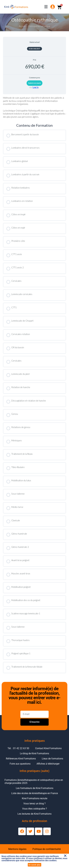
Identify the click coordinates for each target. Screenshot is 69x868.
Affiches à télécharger (48, 764)
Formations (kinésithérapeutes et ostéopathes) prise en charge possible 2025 (34, 782)
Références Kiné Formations (21, 759)
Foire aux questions (20, 764)
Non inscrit (34, 49)
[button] (65, 856)
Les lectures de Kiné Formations (34, 814)
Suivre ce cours (34, 83)
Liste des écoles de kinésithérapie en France (35, 793)
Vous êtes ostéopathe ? (35, 809)
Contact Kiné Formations (48, 748)
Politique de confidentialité (47, 849)
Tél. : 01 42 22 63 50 (18, 748)
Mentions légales (17, 849)
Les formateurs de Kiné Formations (35, 788)
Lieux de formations (52, 759)
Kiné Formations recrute (35, 798)
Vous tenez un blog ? (34, 804)
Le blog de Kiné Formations (34, 753)
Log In (36, 87)
